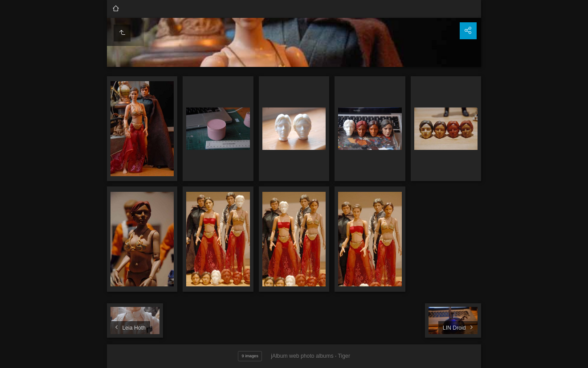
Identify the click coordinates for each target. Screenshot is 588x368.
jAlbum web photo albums (302, 356)
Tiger (344, 356)
